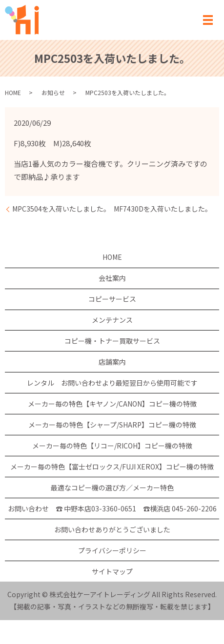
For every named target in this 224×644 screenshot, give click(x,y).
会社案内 (112, 278)
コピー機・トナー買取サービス (112, 341)
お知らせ (53, 92)
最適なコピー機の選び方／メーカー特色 (112, 488)
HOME (13, 92)
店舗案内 (112, 362)
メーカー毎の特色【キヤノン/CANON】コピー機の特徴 (112, 404)
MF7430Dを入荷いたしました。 (163, 209)
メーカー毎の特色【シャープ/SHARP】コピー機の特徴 (112, 425)
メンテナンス (112, 320)
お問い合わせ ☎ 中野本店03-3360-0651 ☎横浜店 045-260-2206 (112, 508)
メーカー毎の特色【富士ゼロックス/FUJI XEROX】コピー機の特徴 (112, 467)
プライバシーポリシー (112, 550)
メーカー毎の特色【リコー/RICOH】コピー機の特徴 (112, 446)
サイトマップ (112, 571)
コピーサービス (112, 299)
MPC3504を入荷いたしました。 (61, 209)
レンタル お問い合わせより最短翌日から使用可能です (112, 383)
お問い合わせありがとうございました (112, 529)
